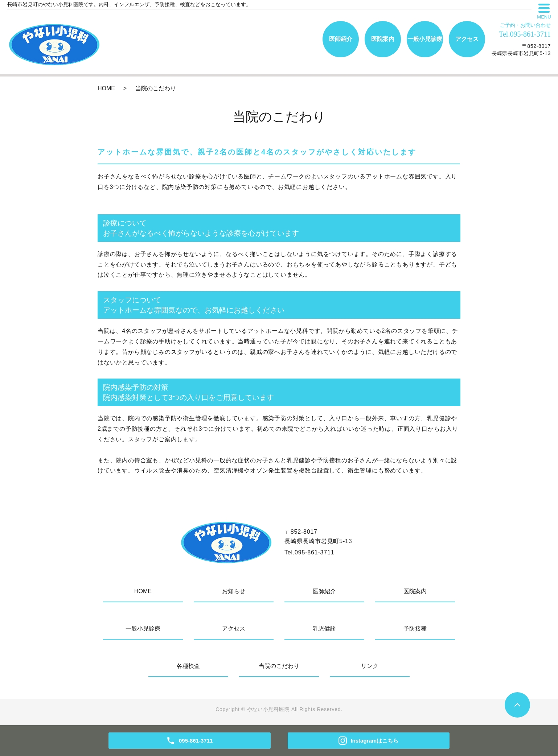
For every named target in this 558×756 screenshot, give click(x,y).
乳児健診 (324, 629)
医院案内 (383, 39)
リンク (370, 666)
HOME (106, 88)
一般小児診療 (425, 39)
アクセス (467, 39)
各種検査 (188, 666)
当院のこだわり (279, 666)
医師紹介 (341, 39)
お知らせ (234, 591)
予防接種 (415, 629)
